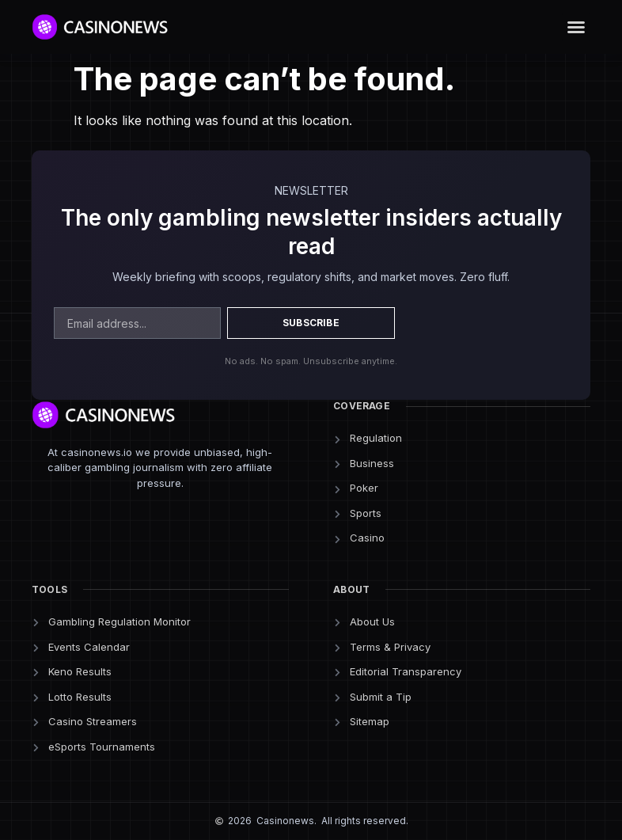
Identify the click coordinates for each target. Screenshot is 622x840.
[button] (576, 27)
